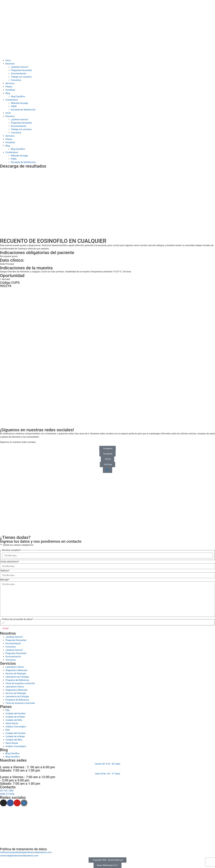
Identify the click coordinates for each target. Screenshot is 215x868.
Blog (8, 93)
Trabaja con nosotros (21, 77)
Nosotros (10, 64)
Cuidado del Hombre (15, 733)
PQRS (14, 106)
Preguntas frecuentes (21, 70)
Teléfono (5, 571)
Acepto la (23, 623)
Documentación (19, 74)
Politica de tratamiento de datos (23, 849)
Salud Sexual (12, 743)
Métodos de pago (19, 103)
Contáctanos (12, 100)
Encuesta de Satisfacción (23, 110)
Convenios (16, 80)
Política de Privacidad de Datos (27, 623)
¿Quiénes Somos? (20, 67)
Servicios (10, 83)
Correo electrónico (9, 562)
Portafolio (10, 90)
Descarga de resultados (23, 166)
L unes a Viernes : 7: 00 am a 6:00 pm (27, 767)
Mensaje (5, 580)
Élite (8, 730)
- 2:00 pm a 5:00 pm (15, 780)
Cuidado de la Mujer (15, 736)
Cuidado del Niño (14, 740)
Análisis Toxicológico (16, 746)
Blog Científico (18, 97)
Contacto (8, 787)
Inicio (8, 60)
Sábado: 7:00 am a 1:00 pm (20, 770)
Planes (9, 87)
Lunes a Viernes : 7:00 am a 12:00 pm (28, 777)
